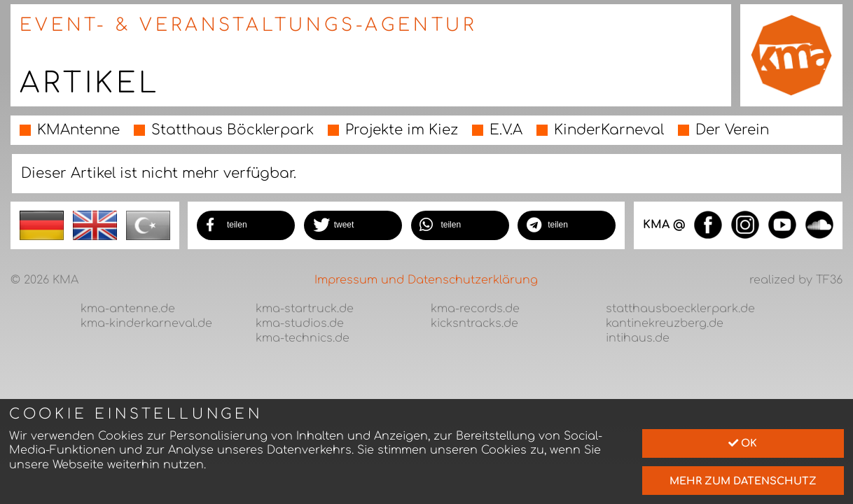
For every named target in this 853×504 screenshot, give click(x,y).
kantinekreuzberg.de (665, 323)
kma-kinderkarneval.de (146, 323)
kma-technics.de (303, 338)
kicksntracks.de (474, 323)
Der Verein (732, 130)
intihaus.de (638, 338)
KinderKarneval (609, 130)
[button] (246, 225)
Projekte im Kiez (402, 130)
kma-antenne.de (128, 309)
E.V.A (506, 130)
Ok (743, 443)
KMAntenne (78, 130)
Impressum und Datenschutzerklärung (426, 280)
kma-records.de (475, 309)
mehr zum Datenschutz (743, 481)
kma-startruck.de (305, 309)
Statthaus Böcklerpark (233, 130)
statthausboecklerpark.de (680, 309)
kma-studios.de (300, 323)
